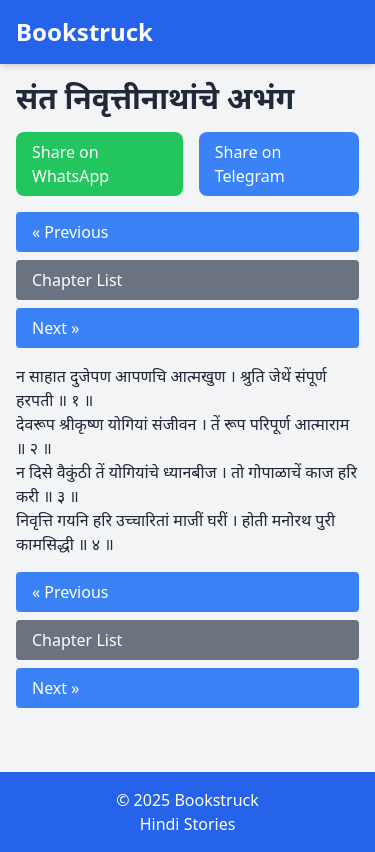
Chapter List (77, 280)
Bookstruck (84, 32)
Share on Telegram (250, 164)
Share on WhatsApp (70, 164)
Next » (55, 328)
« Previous (70, 232)
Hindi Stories (188, 824)
